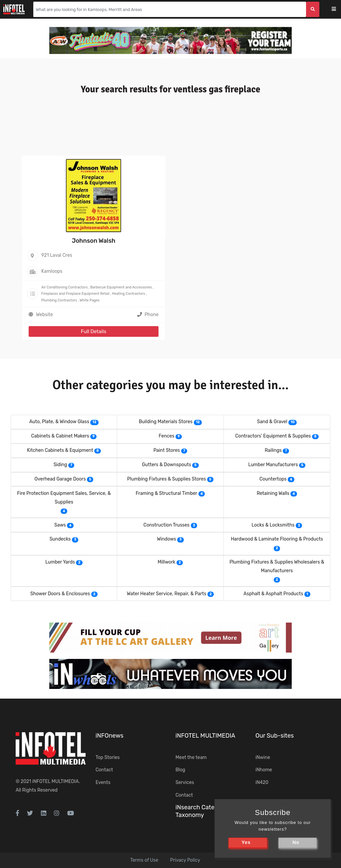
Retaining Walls (273, 493)
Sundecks (60, 539)
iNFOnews (110, 736)
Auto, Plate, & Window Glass (59, 422)
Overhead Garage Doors (60, 479)
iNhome (264, 770)
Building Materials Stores (166, 422)
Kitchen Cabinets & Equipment (60, 450)
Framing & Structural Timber (167, 493)
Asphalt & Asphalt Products (273, 594)
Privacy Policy (185, 860)
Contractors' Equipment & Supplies (273, 436)
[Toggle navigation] (338, 10)
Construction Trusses (167, 525)
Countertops (273, 479)
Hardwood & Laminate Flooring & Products (277, 539)
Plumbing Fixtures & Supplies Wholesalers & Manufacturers (277, 566)
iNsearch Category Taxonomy (201, 811)
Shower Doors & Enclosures (60, 594)
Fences (167, 436)
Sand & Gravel (272, 422)
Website (44, 315)
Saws (60, 525)
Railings (273, 450)
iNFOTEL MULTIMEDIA (56, 781)
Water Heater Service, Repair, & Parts (167, 594)
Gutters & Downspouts (167, 465)
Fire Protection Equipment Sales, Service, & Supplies (64, 498)
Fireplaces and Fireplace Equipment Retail (75, 294)
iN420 (262, 782)
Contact (104, 770)
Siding (60, 465)
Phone (148, 315)
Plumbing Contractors (59, 300)
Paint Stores (167, 450)
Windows (166, 539)
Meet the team (191, 757)
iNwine (263, 757)
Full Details (94, 331)
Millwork (167, 562)
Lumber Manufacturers (273, 465)
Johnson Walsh (94, 241)
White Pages (90, 300)
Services (185, 782)
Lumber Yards (60, 562)
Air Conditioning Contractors (64, 287)
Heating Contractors (128, 294)
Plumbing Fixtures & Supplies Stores (167, 479)
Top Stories (108, 757)
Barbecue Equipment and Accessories (121, 287)
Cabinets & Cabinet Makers (60, 436)
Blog (180, 770)
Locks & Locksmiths (273, 525)
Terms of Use (144, 860)
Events (103, 782)
